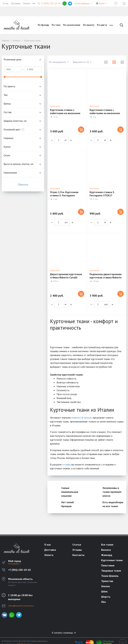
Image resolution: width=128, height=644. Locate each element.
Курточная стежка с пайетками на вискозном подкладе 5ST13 (105, 113)
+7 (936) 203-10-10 (51, 3)
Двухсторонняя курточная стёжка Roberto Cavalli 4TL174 (66, 277)
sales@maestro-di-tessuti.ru (21, 606)
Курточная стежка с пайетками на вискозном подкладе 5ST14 (65, 113)
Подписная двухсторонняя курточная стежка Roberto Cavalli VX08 (106, 277)
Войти (102, 3)
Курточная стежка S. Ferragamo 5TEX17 (102, 194)
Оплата (27, 3)
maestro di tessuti (81, 418)
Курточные (55, 106)
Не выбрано (85, 3)
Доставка (16, 3)
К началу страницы (64, 633)
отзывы (67, 464)
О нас (6, 3)
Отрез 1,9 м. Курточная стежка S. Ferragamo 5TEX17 (64, 195)
